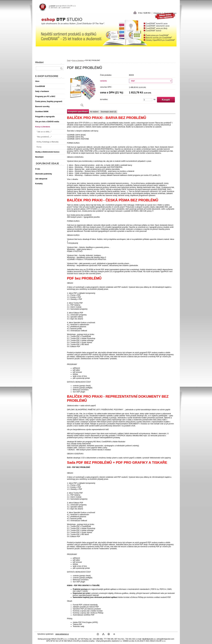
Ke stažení (94, 112)
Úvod (69, 60)
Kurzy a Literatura (78, 60)
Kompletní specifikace (78, 111)
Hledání (39, 62)
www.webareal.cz (62, 634)
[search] (61, 68)
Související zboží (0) (109, 112)
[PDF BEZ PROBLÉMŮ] (82, 91)
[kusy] (148, 100)
